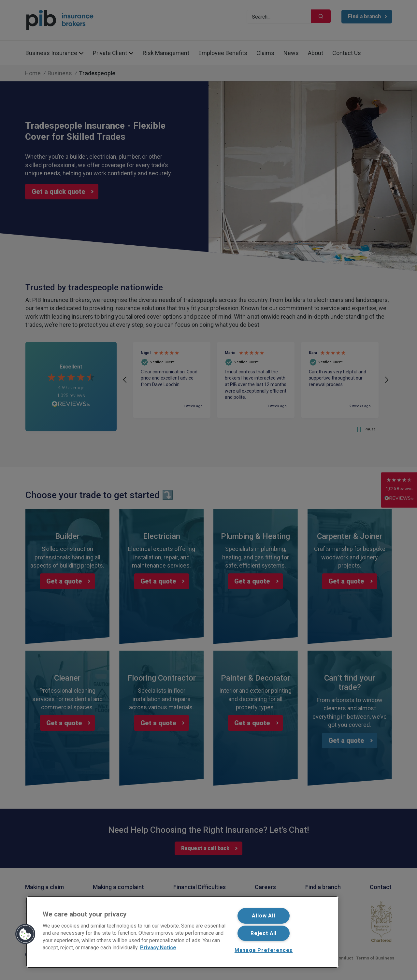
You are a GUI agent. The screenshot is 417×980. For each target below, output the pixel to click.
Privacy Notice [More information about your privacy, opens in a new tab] (158, 948)
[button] (25, 934)
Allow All (263, 916)
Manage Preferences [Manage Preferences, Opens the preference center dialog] (264, 950)
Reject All (264, 933)
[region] (182, 932)
